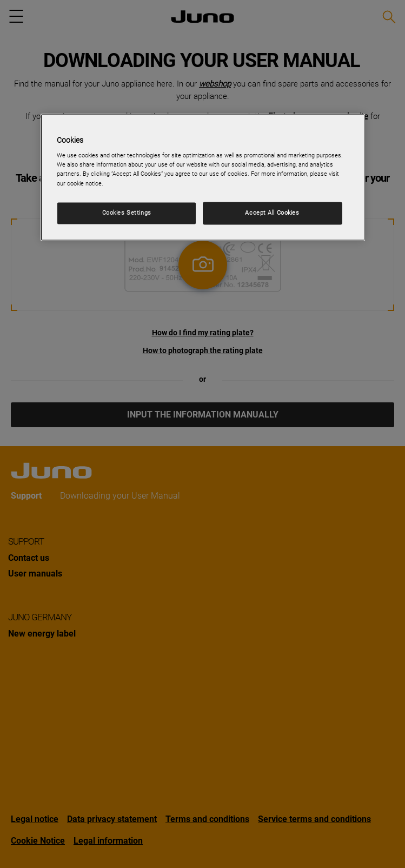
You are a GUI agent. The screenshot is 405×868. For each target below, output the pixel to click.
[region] (203, 177)
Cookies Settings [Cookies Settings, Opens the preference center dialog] (127, 213)
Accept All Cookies (272, 213)
